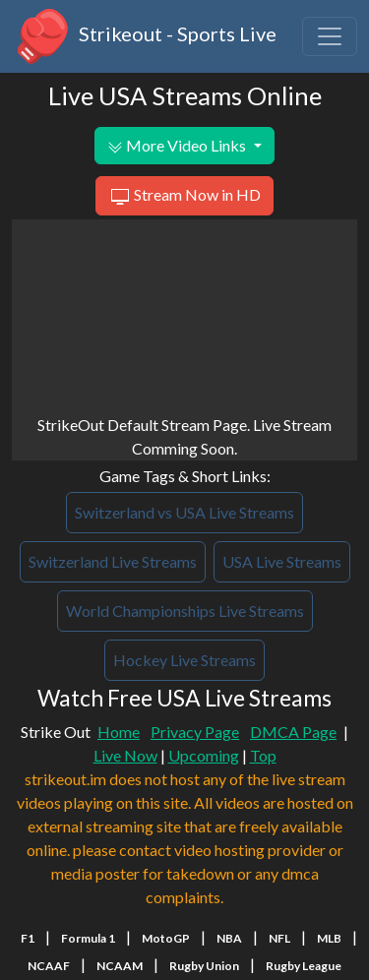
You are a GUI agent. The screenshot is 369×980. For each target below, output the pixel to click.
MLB (329, 938)
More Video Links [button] (178, 146)
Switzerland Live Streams (113, 561)
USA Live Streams (282, 561)
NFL (279, 938)
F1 (28, 938)
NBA (229, 938)
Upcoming (204, 755)
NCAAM (120, 966)
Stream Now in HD (184, 197)
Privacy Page (195, 732)
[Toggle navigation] (330, 36)
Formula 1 (88, 938)
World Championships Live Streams (185, 611)
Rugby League (304, 966)
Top (263, 755)
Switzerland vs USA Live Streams (184, 512)
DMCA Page (293, 732)
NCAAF (49, 966)
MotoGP (166, 938)
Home (119, 732)
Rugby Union (204, 966)
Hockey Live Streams (184, 660)
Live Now (125, 755)
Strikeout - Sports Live (144, 36)
